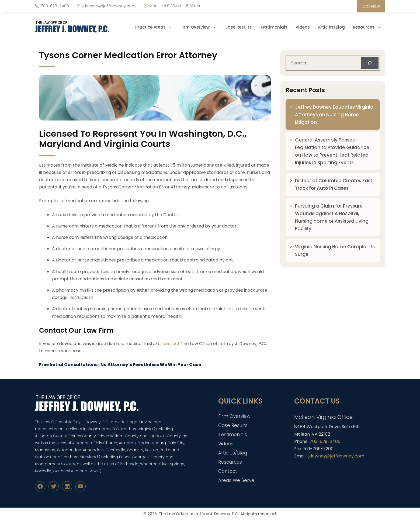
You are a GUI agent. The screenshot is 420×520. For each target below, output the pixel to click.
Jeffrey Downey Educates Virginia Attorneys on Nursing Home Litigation (334, 115)
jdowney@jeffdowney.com (109, 6)
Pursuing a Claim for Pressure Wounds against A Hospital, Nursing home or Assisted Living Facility (332, 217)
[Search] (370, 63)
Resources (369, 27)
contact (171, 344)
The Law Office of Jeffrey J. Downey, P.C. (199, 514)
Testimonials (274, 27)
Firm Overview (200, 27)
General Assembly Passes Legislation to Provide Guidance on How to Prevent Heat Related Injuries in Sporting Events (332, 151)
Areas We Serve (236, 480)
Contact (228, 471)
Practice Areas (156, 27)
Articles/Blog (331, 27)
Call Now (371, 6)
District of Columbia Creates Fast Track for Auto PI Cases (334, 184)
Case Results (238, 27)
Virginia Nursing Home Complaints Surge (335, 250)
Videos (303, 27)
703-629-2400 (55, 6)
